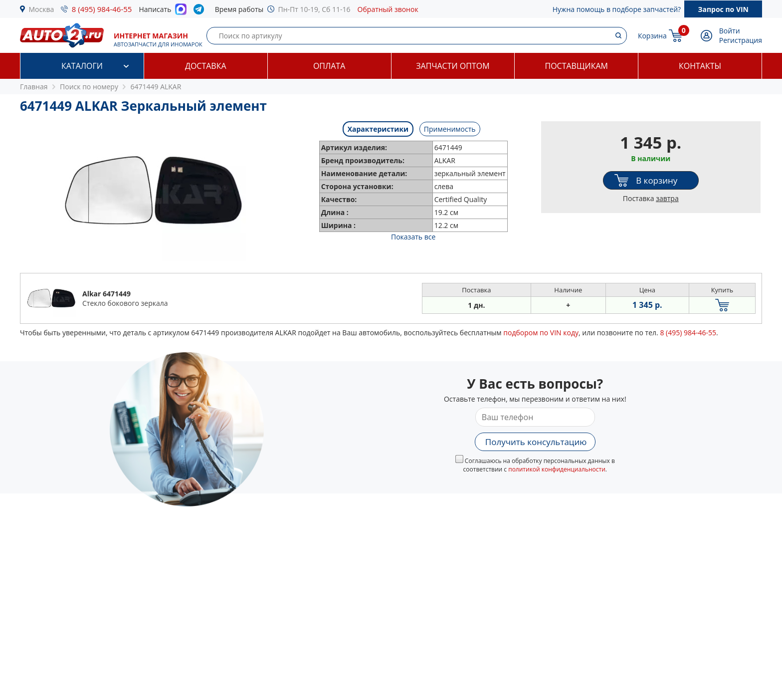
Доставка (206, 66)
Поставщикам (577, 66)
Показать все (413, 237)
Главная (34, 87)
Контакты (700, 66)
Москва (42, 9)
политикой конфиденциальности (557, 469)
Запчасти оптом (453, 66)
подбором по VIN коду (541, 333)
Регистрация (741, 40)
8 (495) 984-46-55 (102, 9)
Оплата (329, 66)
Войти (730, 31)
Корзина (652, 36)
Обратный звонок (388, 9)
